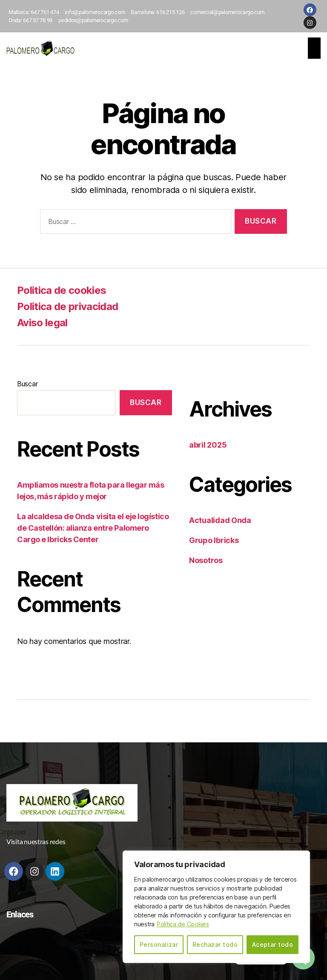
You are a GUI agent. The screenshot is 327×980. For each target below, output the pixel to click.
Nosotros (206, 560)
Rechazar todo (215, 944)
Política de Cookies (183, 924)
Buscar (27, 384)
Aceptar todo (273, 944)
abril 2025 (208, 445)
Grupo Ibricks (214, 540)
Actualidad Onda (220, 520)
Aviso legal (42, 323)
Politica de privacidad (67, 306)
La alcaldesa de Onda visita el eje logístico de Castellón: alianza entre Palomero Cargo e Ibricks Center (93, 528)
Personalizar (159, 944)
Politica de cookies (62, 290)
